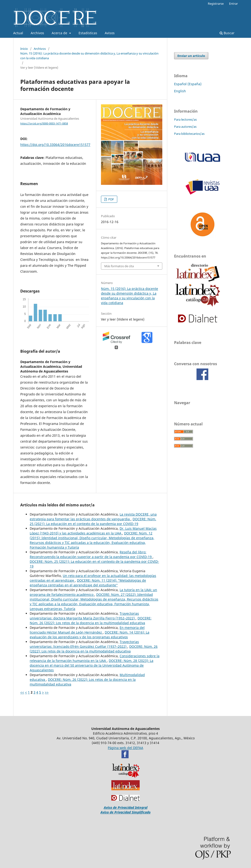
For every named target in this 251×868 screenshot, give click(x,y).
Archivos (37, 33)
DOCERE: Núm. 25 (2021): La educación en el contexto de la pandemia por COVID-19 (93, 521)
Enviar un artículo (191, 56)
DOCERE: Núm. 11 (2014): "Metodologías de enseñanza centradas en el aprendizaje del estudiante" (88, 583)
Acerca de (60, 33)
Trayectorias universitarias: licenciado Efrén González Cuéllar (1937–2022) (84, 644)
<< (22, 692)
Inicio (24, 49)
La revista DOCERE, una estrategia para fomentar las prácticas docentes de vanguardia (93, 517)
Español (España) (188, 84)
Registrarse (216, 4)
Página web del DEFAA (125, 748)
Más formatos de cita (119, 266)
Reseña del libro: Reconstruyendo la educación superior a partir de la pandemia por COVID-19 (91, 554)
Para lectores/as (185, 119)
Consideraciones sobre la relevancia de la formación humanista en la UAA (95, 658)
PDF (111, 199)
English (180, 91)
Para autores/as (185, 127)
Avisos (110, 33)
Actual (18, 33)
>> (47, 692)
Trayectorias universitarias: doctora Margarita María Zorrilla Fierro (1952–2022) (84, 616)
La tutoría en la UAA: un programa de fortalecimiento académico (93, 592)
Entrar (233, 4)
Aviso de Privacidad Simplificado (125, 812)
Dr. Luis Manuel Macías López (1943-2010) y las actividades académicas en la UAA (93, 531)
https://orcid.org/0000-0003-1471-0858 (44, 123)
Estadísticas (88, 33)
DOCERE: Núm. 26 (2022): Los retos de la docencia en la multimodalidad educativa (91, 620)
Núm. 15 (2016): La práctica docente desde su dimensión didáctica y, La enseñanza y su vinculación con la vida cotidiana (89, 56)
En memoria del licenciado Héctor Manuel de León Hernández (87, 630)
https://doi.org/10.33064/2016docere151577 (55, 145)
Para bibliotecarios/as (189, 134)
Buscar (227, 33)
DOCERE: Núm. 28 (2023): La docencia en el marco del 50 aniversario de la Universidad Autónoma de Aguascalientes (92, 665)
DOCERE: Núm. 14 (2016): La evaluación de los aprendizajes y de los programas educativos (90, 635)
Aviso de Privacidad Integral (126, 807)
